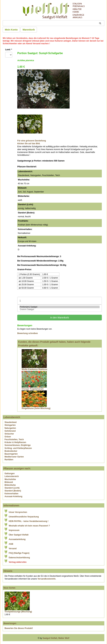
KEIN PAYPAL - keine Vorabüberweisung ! (29, 521)
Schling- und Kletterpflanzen (18, 448)
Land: (9, 50)
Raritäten (9, 460)
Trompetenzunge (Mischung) (18, 612)
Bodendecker (11, 451)
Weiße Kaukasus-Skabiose (34, 369)
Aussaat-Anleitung (13, 496)
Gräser (8, 437)
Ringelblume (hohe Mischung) (36, 408)
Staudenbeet (11, 422)
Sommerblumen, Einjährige (18, 445)
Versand (13, 549)
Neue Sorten (9, 588)
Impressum (14, 530)
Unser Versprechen (18, 512)
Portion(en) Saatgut (60, 307)
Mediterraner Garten (14, 457)
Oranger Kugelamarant (33, 389)
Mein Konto (11, 30)
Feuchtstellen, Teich (14, 439)
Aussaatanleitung (17, 539)
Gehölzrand (10, 431)
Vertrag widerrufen (18, 562)
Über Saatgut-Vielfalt (19, 535)
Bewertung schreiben (28, 333)
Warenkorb (29, 30)
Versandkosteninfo (47, 579)
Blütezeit (9, 482)
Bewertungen (10, 623)
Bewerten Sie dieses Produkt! (19, 628)
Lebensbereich (12, 476)
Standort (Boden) (13, 491)
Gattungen (10, 473)
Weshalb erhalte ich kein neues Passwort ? (29, 526)
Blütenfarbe (10, 485)
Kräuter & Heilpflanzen (15, 442)
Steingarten (10, 425)
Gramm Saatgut (60, 309)
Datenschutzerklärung (19, 558)
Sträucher (9, 434)
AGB (11, 544)
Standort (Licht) (12, 488)
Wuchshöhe (10, 479)
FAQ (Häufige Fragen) (19, 553)
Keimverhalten (11, 494)
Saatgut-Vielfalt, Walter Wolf (56, 638)
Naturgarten (10, 428)
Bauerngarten (11, 454)
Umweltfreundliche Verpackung (24, 517)
